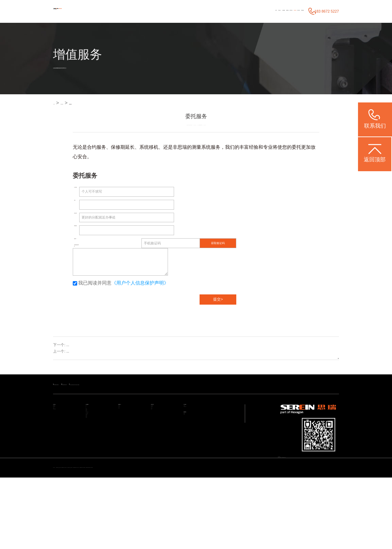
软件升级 (74, 350)
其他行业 (92, 507)
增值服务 (256, 11)
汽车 (89, 427)
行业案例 (197, 11)
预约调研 (190, 461)
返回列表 (321, 357)
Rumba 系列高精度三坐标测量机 (151, 530)
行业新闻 (125, 434)
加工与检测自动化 (99, 471)
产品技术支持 (161, 427)
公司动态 (125, 427)
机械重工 (92, 500)
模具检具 (92, 449)
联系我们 (295, 11)
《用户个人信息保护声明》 (140, 288)
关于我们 (275, 11)
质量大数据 (94, 485)
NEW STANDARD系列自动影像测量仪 (84, 537)
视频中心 (158, 449)
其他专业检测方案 (67, 449)
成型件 (91, 464)
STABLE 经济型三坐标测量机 (102, 530)
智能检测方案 (63, 434)
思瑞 (182, 147)
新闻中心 (217, 11)
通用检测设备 (63, 427)
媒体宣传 (125, 441)
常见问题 (158, 441)
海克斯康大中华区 (197, 434)
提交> (218, 304)
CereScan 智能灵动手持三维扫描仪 (256, 530)
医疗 (89, 441)
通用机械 (92, 456)
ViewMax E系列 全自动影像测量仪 (311, 530)
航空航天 (92, 493)
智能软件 (60, 441)
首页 (161, 11)
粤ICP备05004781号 (321, 482)
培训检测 (74, 357)
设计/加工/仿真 (97, 478)
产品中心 (177, 11)
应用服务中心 (161, 434)
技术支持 (236, 11)
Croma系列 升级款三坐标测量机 (202, 530)
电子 (89, 434)
